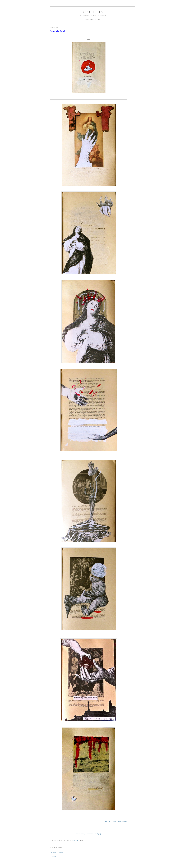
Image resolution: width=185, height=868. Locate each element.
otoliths (92, 12)
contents (90, 834)
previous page (81, 834)
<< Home (53, 856)
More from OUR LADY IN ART (116, 822)
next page (98, 834)
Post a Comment (58, 853)
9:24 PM (75, 841)
